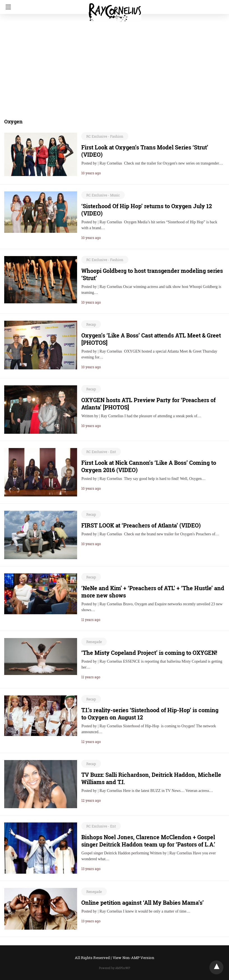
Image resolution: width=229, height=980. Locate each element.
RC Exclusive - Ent (101, 452)
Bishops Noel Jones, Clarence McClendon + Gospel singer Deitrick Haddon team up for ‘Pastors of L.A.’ (148, 841)
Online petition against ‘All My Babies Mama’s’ (143, 902)
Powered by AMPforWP (114, 968)
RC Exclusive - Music (103, 195)
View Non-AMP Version (133, 958)
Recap (91, 324)
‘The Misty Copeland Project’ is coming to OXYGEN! (149, 653)
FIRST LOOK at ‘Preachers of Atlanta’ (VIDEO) (141, 525)
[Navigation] (7, 7)
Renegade (94, 642)
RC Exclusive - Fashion (105, 136)
